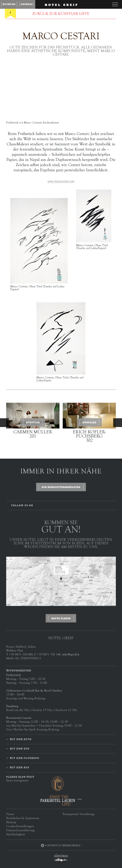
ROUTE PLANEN (61, 618)
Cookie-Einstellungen (20, 826)
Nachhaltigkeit (16, 834)
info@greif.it (71, 654)
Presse (10, 814)
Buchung (9, 4)
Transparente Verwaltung (78, 814)
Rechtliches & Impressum (23, 818)
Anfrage (27, 4)
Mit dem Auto (21, 739)
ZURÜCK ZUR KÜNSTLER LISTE (61, 14)
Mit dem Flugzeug (24, 758)
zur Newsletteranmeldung (61, 487)
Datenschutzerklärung (20, 830)
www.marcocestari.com (61, 181)
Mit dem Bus (19, 768)
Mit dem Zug (20, 749)
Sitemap (11, 822)
